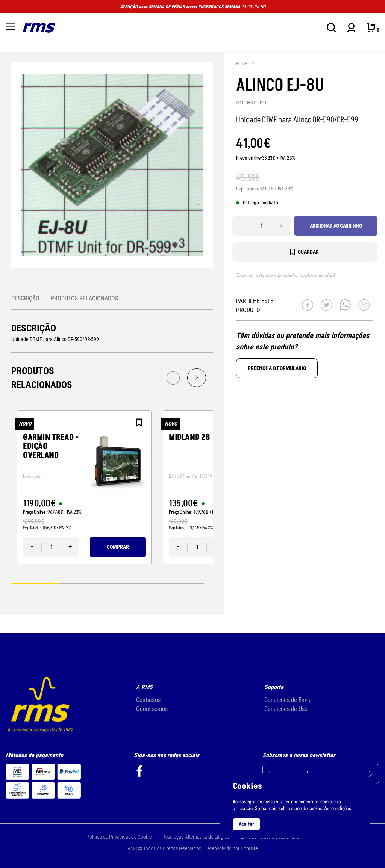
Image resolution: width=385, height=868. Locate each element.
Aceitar (246, 824)
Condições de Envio (288, 700)
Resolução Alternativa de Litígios (196, 837)
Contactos (148, 700)
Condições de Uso (286, 709)
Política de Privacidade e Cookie (119, 837)
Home (242, 64)
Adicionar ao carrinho (336, 226)
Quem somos (152, 709)
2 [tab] (83, 583)
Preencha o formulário (277, 368)
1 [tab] (35, 583)
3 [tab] (132, 583)
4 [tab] (180, 583)
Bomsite (249, 848)
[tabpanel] (84, 487)
